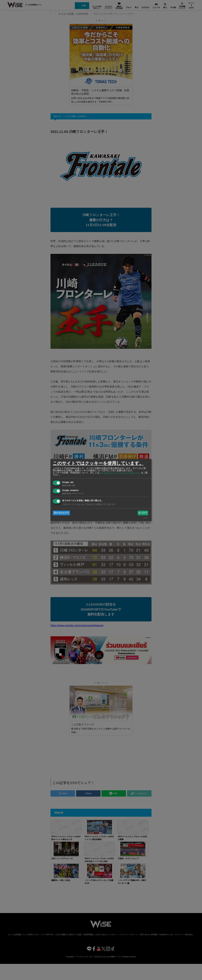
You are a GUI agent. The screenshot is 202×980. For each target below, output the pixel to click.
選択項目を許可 (61, 513)
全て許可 (143, 513)
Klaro (146, 518)
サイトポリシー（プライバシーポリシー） (120, 473)
